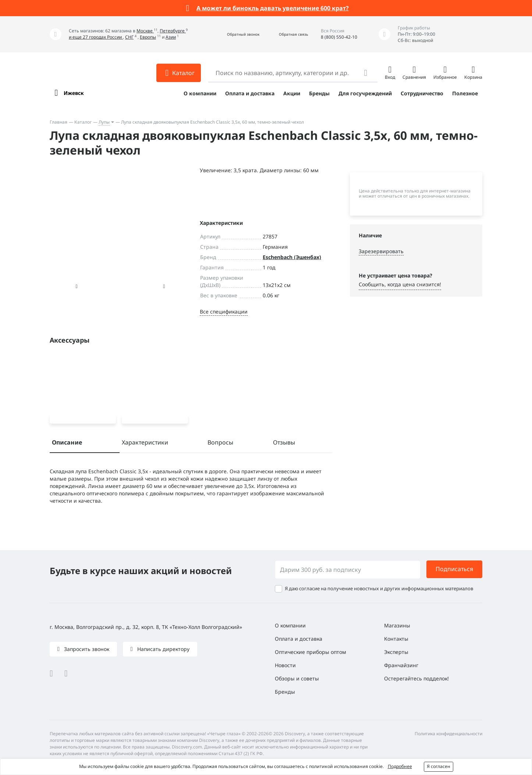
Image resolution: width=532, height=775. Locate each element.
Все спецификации (224, 312)
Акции (292, 93)
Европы (148, 37)
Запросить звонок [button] (86, 649)
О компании (200, 93)
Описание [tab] (67, 444)
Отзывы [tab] (284, 444)
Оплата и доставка (250, 93)
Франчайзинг (401, 665)
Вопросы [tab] (220, 444)
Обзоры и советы (297, 678)
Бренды (319, 93)
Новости (285, 665)
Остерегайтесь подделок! (416, 678)
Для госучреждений (365, 93)
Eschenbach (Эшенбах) (292, 257)
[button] (235, 34)
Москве (145, 31)
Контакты (396, 639)
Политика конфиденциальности (448, 734)
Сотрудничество (422, 93)
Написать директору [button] (163, 649)
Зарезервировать (381, 251)
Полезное (465, 93)
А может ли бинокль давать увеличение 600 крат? (273, 8)
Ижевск (74, 93)
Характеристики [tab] (145, 444)
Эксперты (396, 652)
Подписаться (454, 569)
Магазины (397, 625)
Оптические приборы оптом (311, 652)
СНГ (129, 37)
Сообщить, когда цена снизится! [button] (400, 284)
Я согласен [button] (439, 766)
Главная (58, 122)
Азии (171, 37)
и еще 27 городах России (96, 37)
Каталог (83, 122)
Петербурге (173, 31)
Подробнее (400, 766)
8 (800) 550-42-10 (339, 37)
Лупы (104, 122)
